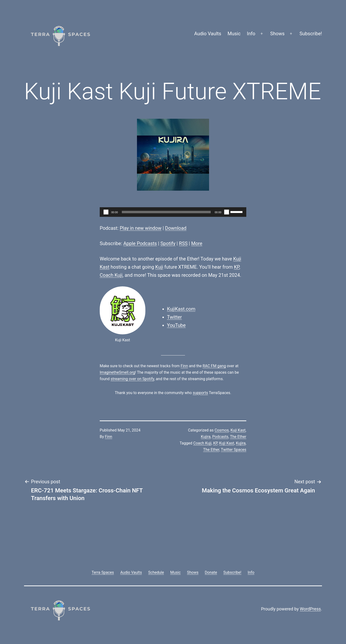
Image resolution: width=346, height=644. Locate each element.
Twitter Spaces (234, 450)
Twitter (174, 317)
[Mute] (227, 212)
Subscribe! (311, 34)
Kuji (159, 267)
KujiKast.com (181, 309)
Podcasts (220, 437)
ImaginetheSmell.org (117, 372)
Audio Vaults (208, 34)
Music (234, 34)
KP (236, 267)
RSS (183, 243)
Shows (278, 34)
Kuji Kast (238, 430)
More (197, 243)
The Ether (238, 437)
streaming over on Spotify (132, 379)
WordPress (310, 609)
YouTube (176, 325)
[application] (173, 212)
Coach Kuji (111, 275)
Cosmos (222, 430)
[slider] (166, 212)
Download (176, 228)
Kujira (206, 437)
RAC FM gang (214, 366)
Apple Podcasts (140, 243)
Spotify (168, 243)
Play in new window (141, 228)
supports (200, 393)
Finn (184, 366)
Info (251, 34)
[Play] (106, 212)
